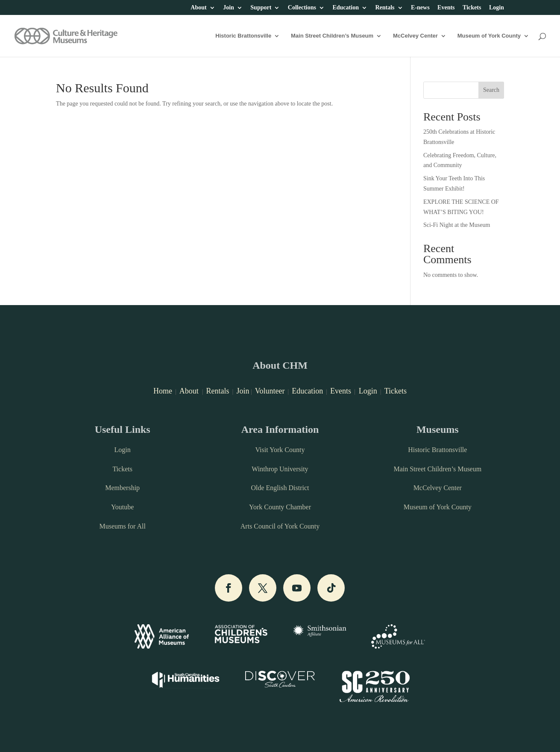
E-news (420, 8)
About (198, 8)
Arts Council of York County (280, 526)
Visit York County (280, 450)
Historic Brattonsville (243, 36)
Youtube (123, 507)
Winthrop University (280, 469)
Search (491, 90)
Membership (122, 488)
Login (497, 8)
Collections (302, 8)
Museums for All (122, 526)
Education (345, 8)
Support (261, 8)
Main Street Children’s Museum (332, 36)
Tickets (472, 8)
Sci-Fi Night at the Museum (457, 225)
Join (229, 8)
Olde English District (280, 488)
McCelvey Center (415, 36)
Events (446, 8)
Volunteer (270, 391)
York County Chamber (280, 507)
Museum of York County (489, 36)
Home (163, 391)
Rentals (385, 8)
